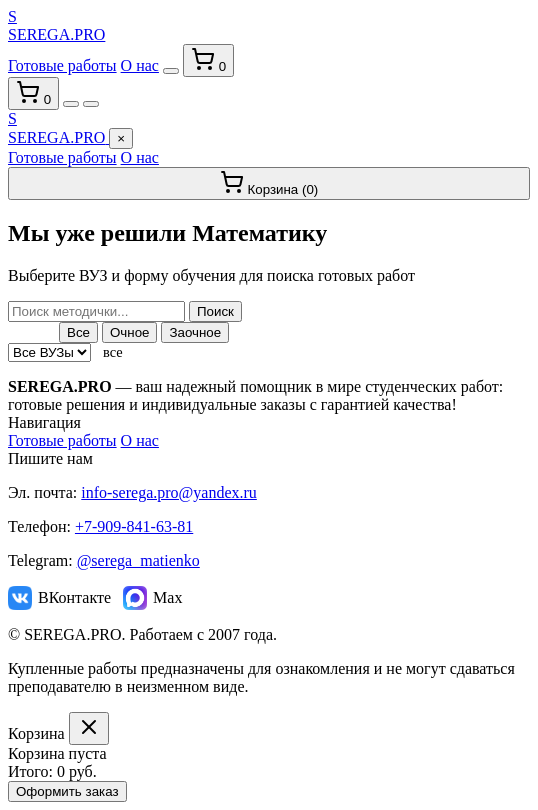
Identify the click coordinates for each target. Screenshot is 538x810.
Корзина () (269, 183)
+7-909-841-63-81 (134, 526)
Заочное (195, 332)
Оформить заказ (67, 791)
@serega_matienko (138, 560)
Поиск (215, 311)
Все (78, 332)
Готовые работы (62, 65)
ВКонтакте (59, 598)
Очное (130, 332)
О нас (140, 65)
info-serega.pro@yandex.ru (169, 492)
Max (152, 598)
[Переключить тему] (171, 71)
